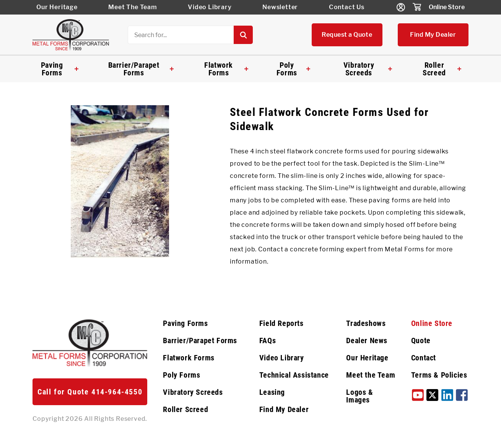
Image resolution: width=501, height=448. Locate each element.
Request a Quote (347, 35)
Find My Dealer (433, 35)
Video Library (210, 7)
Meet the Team (371, 375)
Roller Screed (442, 69)
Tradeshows (366, 323)
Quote (421, 340)
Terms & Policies (439, 375)
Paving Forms (60, 69)
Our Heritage (57, 7)
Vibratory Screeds (368, 69)
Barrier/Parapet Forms (141, 69)
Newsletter (280, 7)
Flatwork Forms (226, 69)
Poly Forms (293, 69)
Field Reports (281, 323)
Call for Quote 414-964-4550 (90, 392)
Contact (424, 358)
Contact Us (347, 7)
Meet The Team (133, 7)
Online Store (447, 7)
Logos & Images (359, 396)
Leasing (272, 392)
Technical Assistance (294, 375)
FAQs (268, 340)
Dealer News (367, 340)
